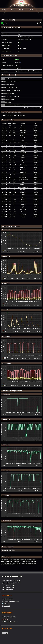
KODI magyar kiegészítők (9, 617)
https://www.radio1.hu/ (24, 40)
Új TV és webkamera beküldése (10, 601)
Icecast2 (17, 62)
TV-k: (13, 10)
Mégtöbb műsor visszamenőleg (33, 108)
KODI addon (6, 604)
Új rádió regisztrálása (8, 599)
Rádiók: (5, 10)
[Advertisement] (21, 16)
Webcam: (22, 10)
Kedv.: (31, 10)
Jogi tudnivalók (6, 606)
